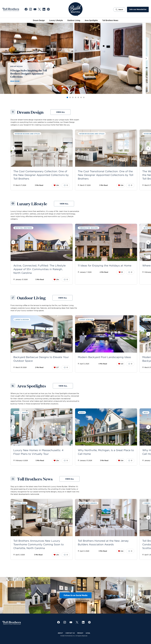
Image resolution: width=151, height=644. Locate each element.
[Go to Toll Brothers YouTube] (35, 9)
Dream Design (39, 20)
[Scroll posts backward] (13, 148)
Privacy (80, 633)
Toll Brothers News (110, 20)
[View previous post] (5, 58)
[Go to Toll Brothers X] (39, 9)
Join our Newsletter (138, 9)
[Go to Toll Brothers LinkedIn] (44, 9)
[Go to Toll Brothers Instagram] (31, 9)
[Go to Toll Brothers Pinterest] (48, 9)
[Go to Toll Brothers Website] (11, 9)
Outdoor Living (74, 20)
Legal (88, 633)
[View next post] (146, 58)
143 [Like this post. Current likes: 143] (121, 364)
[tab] (67, 97)
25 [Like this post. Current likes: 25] (121, 272)
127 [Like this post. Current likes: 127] (56, 367)
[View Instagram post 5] (119, 595)
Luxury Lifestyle (56, 20)
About (60, 633)
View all (60, 112)
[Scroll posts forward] (148, 148)
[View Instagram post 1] (18, 595)
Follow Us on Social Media (75, 595)
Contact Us (70, 633)
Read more (15, 81)
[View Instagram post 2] (43, 595)
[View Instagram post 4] (94, 595)
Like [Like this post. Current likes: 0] (56, 185)
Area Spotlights (91, 20)
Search (119, 10)
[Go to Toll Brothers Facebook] (26, 9)
